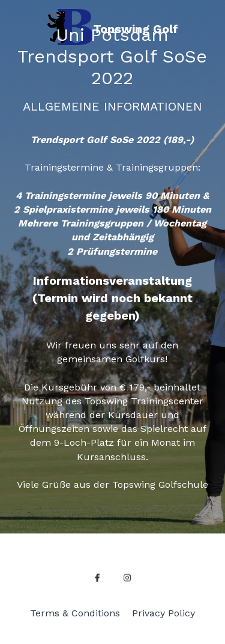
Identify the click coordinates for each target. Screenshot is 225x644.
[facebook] (97, 582)
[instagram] (127, 582)
